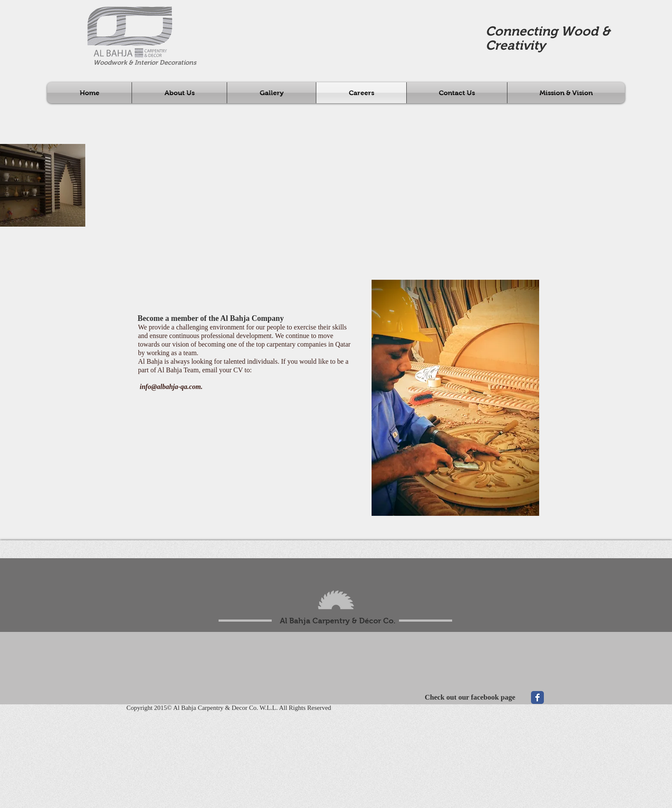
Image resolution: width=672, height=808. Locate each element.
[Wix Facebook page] (537, 697)
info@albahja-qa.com (170, 387)
